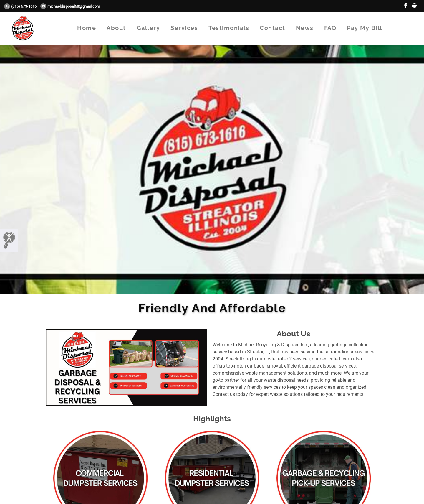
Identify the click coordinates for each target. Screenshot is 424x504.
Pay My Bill (365, 28)
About (116, 28)
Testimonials (229, 28)
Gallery (148, 28)
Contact (273, 28)
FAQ (330, 28)
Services (184, 28)
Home (87, 28)
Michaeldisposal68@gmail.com (70, 6)
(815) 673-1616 (20, 6)
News (305, 28)
